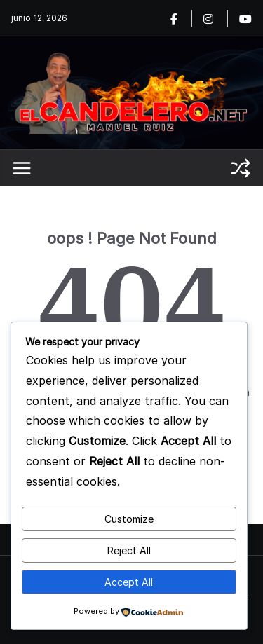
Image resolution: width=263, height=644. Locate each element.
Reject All (129, 550)
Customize (129, 519)
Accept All (129, 582)
